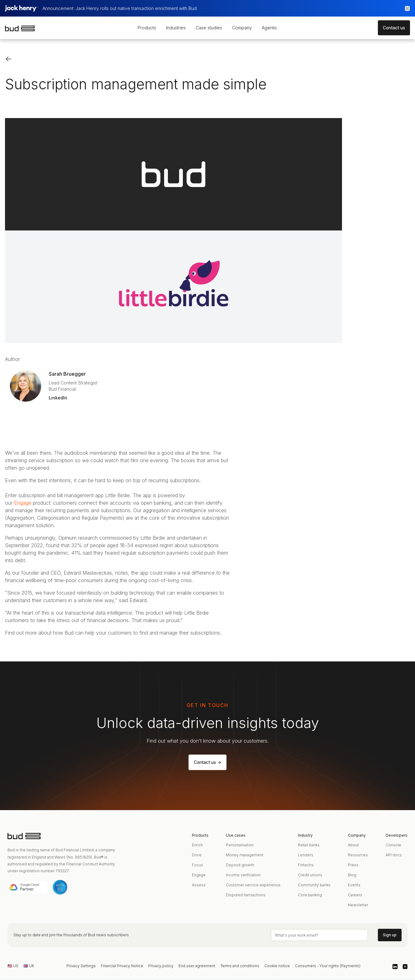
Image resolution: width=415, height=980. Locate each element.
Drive (197, 855)
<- (9, 59)
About (353, 845)
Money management (245, 855)
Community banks (314, 885)
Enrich (197, 845)
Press (353, 865)
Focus (198, 865)
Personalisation (240, 845)
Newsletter (358, 905)
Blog (352, 875)
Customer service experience (253, 885)
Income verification (243, 875)
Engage (23, 503)
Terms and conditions (240, 966)
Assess (199, 885)
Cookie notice (277, 966)
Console (393, 845)
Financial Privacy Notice (122, 966)
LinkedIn (58, 398)
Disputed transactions (246, 895)
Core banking (310, 895)
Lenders (306, 855)
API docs (394, 855)
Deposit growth (240, 865)
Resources (358, 855)
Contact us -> (207, 762)
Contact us (394, 28)
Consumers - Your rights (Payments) (328, 966)
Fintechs (306, 865)
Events (354, 885)
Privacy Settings (81, 966)
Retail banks (309, 845)
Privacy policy (161, 966)
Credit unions (310, 875)
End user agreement (197, 966)
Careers (355, 895)
